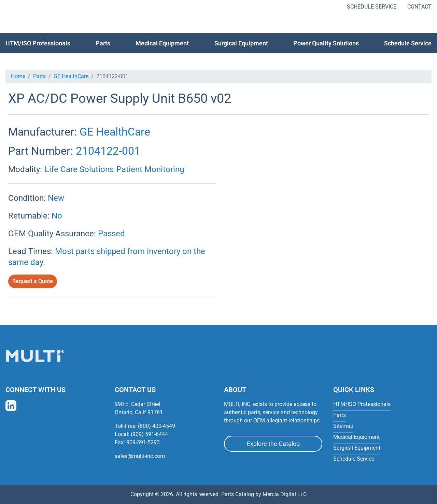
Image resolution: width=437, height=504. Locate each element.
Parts (39, 76)
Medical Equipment (162, 43)
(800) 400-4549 (157, 426)
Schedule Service (372, 7)
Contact (419, 7)
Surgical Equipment (241, 43)
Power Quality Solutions (326, 43)
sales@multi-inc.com (140, 456)
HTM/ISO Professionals (38, 43)
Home (18, 76)
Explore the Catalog (273, 444)
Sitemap (343, 426)
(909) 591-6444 (149, 434)
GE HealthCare (71, 76)
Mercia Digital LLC (285, 494)
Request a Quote (33, 281)
